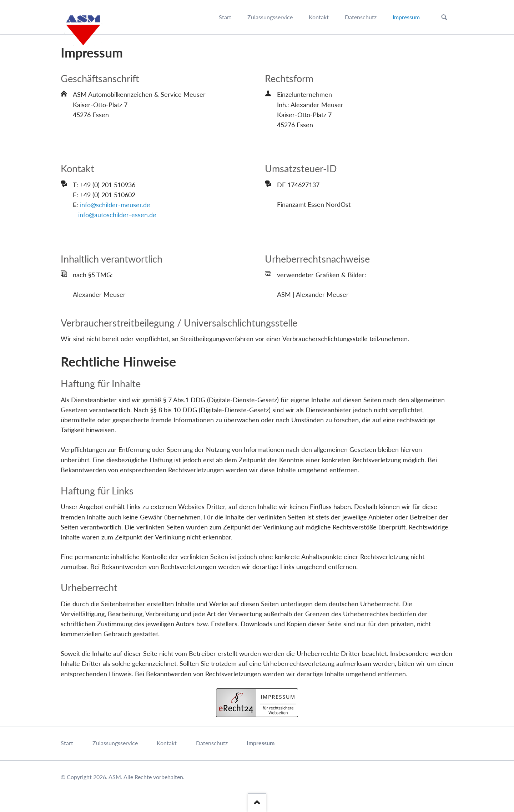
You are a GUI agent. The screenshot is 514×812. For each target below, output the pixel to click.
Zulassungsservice (115, 743)
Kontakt (167, 743)
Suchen (444, 17)
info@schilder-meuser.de (115, 205)
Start (67, 743)
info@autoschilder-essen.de (117, 215)
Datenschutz (212, 743)
